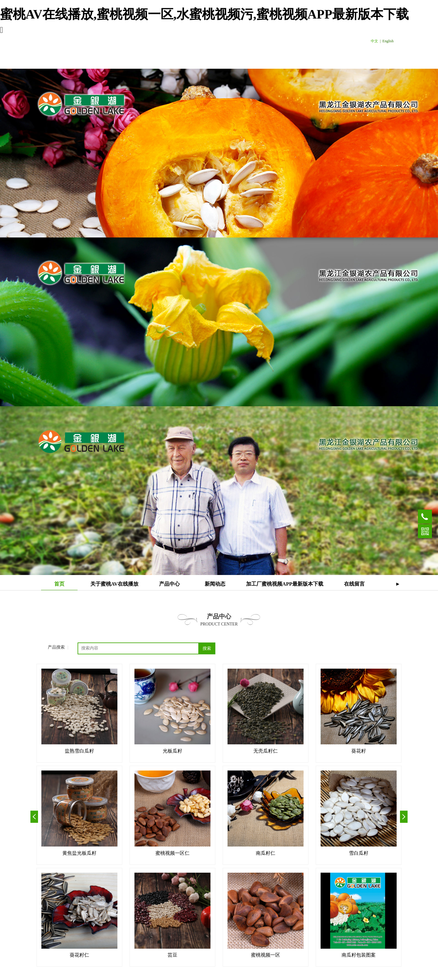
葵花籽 (359, 751)
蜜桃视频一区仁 (172, 853)
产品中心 (169, 584)
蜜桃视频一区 (266, 955)
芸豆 (172, 955)
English (388, 41)
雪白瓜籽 (359, 853)
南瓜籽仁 (266, 853)
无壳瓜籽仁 (266, 751)
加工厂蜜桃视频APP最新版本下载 (285, 584)
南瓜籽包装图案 (359, 955)
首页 (59, 584)
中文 (374, 41)
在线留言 (354, 584)
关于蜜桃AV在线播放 (114, 584)
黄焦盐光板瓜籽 (79, 853)
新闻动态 (215, 584)
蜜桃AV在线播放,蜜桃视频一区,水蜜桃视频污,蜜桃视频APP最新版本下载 (204, 14)
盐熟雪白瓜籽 (79, 751)
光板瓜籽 (172, 751)
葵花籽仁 (79, 955)
